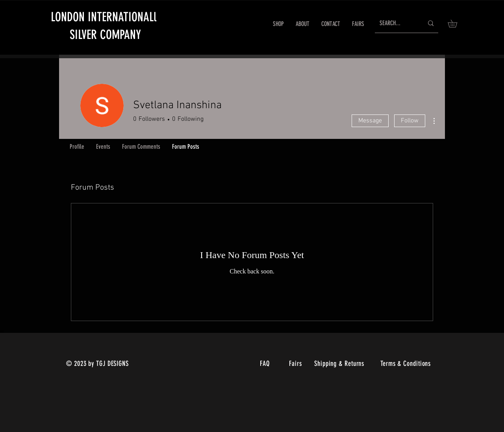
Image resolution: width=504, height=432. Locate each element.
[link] (456, 24)
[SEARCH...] (396, 23)
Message (370, 121)
